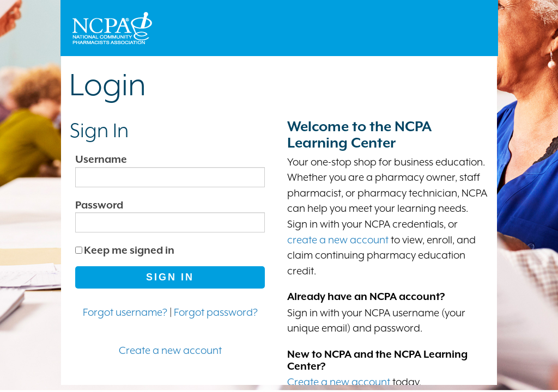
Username (101, 159)
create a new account (338, 240)
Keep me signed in (129, 250)
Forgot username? (125, 312)
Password (99, 205)
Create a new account (170, 350)
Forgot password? (216, 312)
